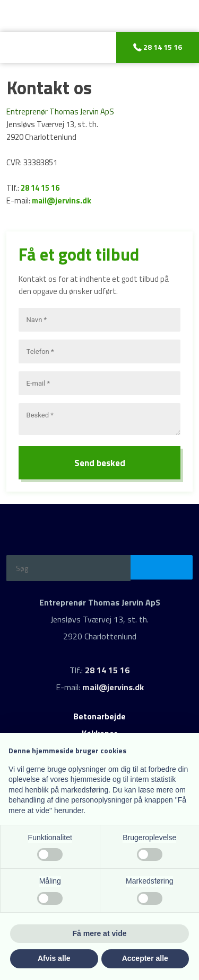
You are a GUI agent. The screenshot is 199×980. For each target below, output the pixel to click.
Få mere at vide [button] (100, 933)
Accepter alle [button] (145, 958)
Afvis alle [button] (54, 958)
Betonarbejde (99, 716)
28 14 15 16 (40, 188)
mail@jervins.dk (62, 201)
